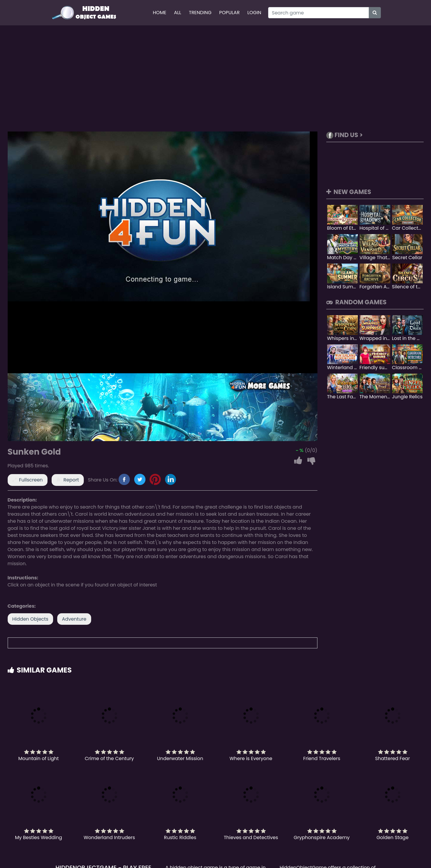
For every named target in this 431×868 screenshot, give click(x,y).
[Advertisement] (216, 78)
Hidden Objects (30, 619)
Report (71, 480)
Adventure (74, 619)
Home (160, 13)
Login (254, 13)
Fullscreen (31, 480)
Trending (200, 13)
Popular (229, 13)
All (178, 13)
